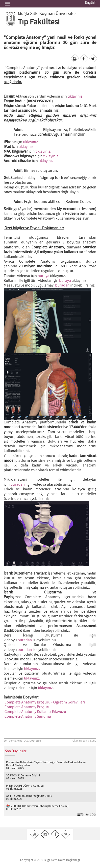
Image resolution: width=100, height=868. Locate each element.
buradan (62, 285)
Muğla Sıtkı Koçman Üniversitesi (48, 14)
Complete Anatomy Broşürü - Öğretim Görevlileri (45, 702)
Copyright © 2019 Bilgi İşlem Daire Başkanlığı (50, 860)
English (91, 3)
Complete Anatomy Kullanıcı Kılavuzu (35, 712)
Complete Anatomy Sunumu (28, 717)
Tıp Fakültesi (39, 22)
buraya (43, 276)
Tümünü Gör (87, 814)
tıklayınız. (75, 96)
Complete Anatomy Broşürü (27, 707)
